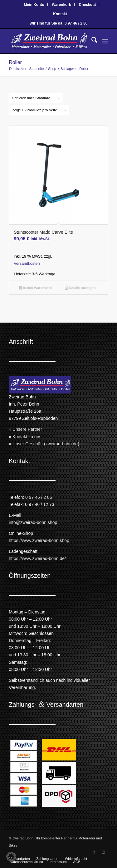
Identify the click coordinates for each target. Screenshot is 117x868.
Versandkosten (27, 264)
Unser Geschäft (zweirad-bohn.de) (46, 444)
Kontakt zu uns (27, 437)
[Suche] (91, 41)
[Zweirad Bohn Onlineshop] (49, 41)
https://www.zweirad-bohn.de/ (37, 558)
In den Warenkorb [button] (35, 288)
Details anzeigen (80, 288)
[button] (11, 857)
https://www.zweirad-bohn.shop (39, 540)
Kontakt (60, 14)
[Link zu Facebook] (94, 852)
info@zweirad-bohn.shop (33, 522)
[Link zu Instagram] (104, 852)
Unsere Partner (27, 429)
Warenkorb (61, 5)
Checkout (88, 5)
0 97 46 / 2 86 (39, 497)
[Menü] (105, 41)
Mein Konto (34, 5)
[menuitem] (34, 5)
